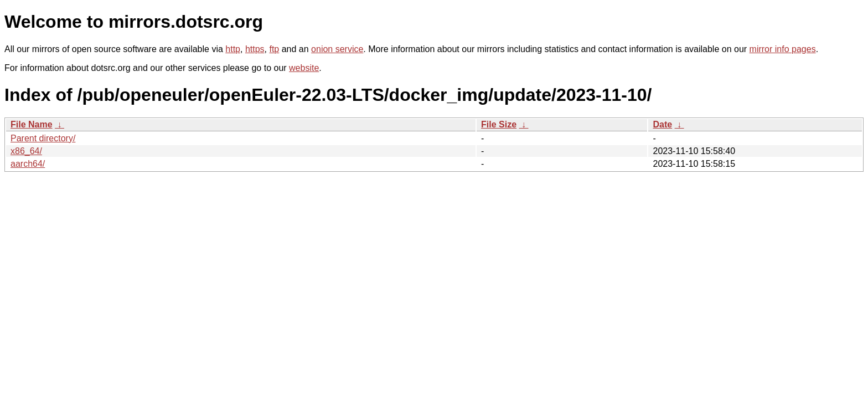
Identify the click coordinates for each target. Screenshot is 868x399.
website (304, 68)
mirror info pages (783, 49)
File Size (499, 124)
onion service (337, 49)
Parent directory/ (43, 138)
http (233, 49)
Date (662, 124)
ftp (274, 49)
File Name (32, 124)
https (255, 49)
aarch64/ (28, 164)
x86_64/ (26, 151)
